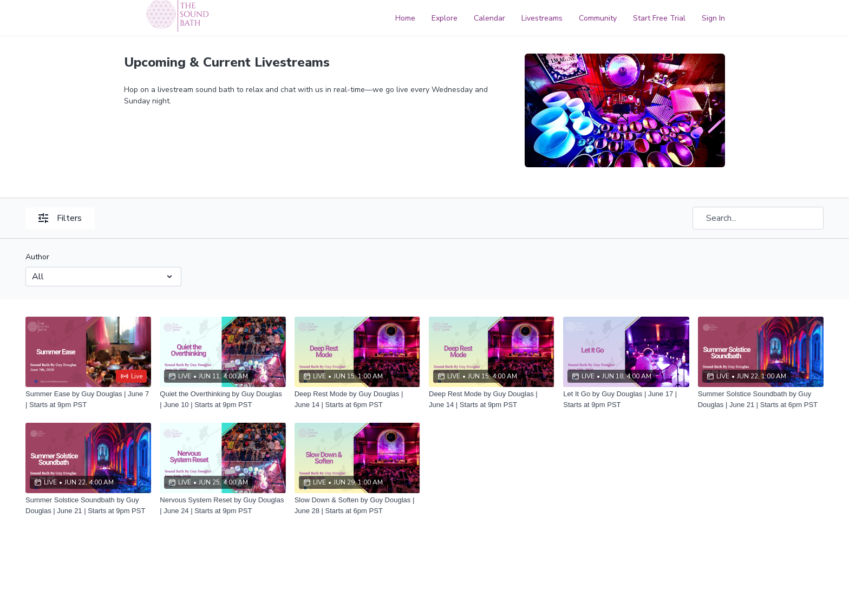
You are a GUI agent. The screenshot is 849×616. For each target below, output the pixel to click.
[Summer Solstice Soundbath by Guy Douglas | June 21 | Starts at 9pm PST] (88, 505)
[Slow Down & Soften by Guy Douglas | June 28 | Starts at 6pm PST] (357, 505)
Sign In (713, 18)
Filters (60, 218)
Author (37, 257)
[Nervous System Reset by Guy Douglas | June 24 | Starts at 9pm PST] (223, 505)
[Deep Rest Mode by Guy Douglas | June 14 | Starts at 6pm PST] (357, 399)
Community (598, 18)
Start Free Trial (659, 18)
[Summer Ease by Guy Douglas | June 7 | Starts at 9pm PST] (88, 399)
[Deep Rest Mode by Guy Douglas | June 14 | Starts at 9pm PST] (492, 399)
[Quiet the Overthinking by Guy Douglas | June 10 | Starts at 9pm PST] (223, 399)
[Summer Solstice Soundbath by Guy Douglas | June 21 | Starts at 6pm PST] (761, 399)
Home (405, 18)
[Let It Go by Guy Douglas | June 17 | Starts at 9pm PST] (626, 399)
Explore (445, 18)
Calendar (489, 18)
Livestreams (542, 18)
